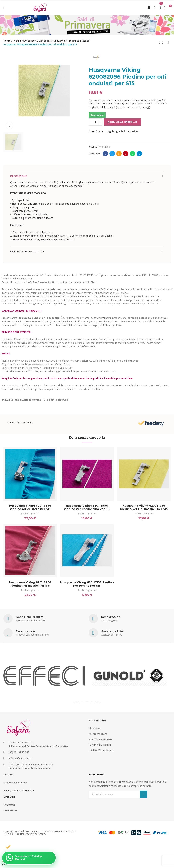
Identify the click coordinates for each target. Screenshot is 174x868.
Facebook (105, 154)
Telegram (139, 154)
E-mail (119, 154)
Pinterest (126, 154)
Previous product (160, 42)
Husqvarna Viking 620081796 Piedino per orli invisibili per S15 (144, 507)
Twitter (112, 154)
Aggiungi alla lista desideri (124, 131)
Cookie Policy (26, 790)
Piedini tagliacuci (30, 514)
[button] (75, 703)
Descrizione (19, 176)
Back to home (164, 42)
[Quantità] (95, 122)
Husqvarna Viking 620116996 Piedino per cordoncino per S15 (87, 507)
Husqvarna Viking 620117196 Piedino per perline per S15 (87, 584)
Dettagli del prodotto (27, 251)
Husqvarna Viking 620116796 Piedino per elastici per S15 (30, 584)
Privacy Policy (11, 790)
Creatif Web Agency (35, 834)
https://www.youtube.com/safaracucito (95, 371)
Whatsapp (133, 154)
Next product (168, 42)
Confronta (97, 131)
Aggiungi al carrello (122, 122)
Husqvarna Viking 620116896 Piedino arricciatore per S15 (30, 507)
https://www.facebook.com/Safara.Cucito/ (48, 364)
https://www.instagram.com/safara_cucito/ (49, 368)
